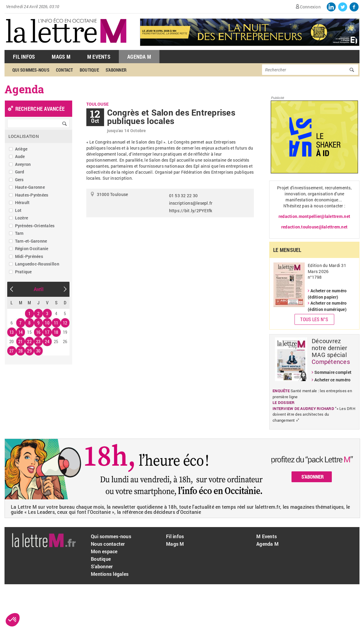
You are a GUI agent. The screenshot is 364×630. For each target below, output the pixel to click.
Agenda (24, 89)
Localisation (24, 136)
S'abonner (116, 70)
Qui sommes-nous (31, 70)
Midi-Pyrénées (29, 256)
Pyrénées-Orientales (35, 226)
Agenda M (139, 57)
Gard (20, 172)
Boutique (89, 70)
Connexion (310, 7)
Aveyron (23, 164)
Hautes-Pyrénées (32, 195)
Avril (39, 289)
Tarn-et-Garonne (31, 241)
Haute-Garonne (30, 187)
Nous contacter (108, 544)
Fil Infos (24, 57)
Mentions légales (110, 574)
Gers (19, 180)
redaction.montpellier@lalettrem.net (314, 216)
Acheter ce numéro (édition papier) (327, 294)
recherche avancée (40, 109)
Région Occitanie (32, 248)
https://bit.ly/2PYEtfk (191, 211)
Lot (18, 210)
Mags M (61, 57)
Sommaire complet (333, 372)
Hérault (22, 202)
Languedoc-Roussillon (37, 264)
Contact (65, 70)
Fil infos (175, 536)
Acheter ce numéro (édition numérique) (327, 306)
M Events (99, 57)
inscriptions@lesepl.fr (191, 203)
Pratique (23, 272)
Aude (20, 156)
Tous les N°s (314, 319)
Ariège (21, 149)
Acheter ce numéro (332, 380)
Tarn (19, 233)
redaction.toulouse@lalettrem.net (314, 227)
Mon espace (104, 551)
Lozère (22, 218)
